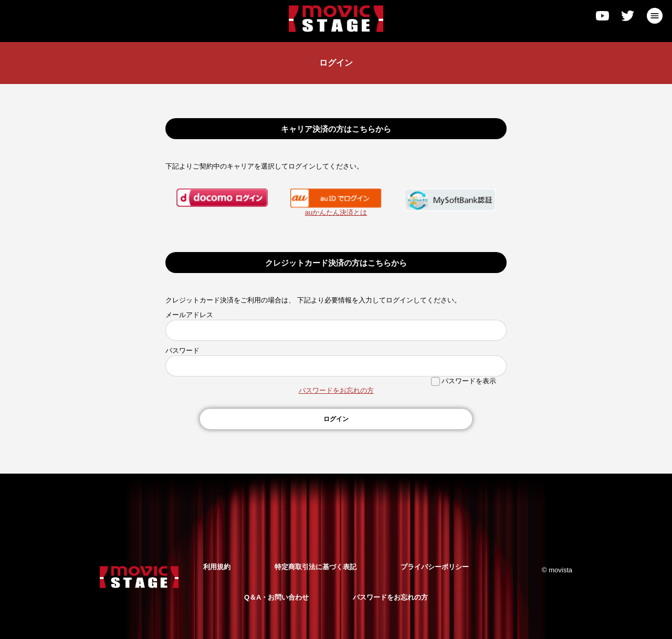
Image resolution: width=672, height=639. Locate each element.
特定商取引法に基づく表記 (316, 567)
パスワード (182, 350)
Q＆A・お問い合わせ (277, 597)
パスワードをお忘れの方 (336, 390)
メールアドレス (189, 315)
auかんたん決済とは (336, 212)
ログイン (336, 419)
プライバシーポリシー (435, 567)
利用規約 (217, 567)
